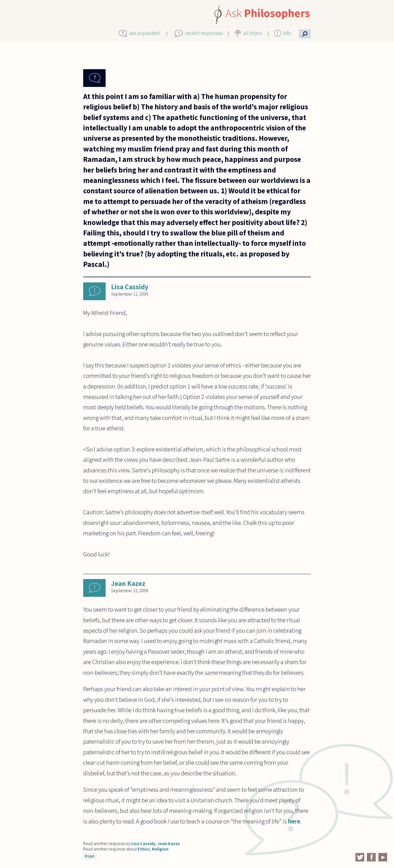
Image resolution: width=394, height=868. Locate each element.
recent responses (204, 33)
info (287, 33)
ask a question (145, 33)
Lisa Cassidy (130, 287)
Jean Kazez (128, 583)
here (294, 821)
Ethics (144, 849)
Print (90, 856)
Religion (160, 849)
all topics (253, 33)
